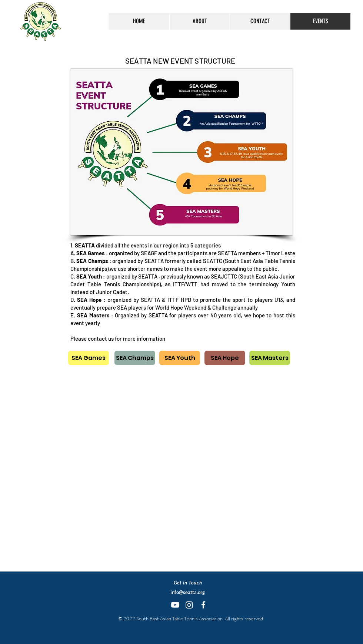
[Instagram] (189, 605)
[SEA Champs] (135, 358)
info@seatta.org (188, 592)
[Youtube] (175, 605)
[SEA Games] (89, 358)
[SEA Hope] (225, 358)
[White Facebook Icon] (203, 605)
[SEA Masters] (270, 358)
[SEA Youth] (180, 358)
